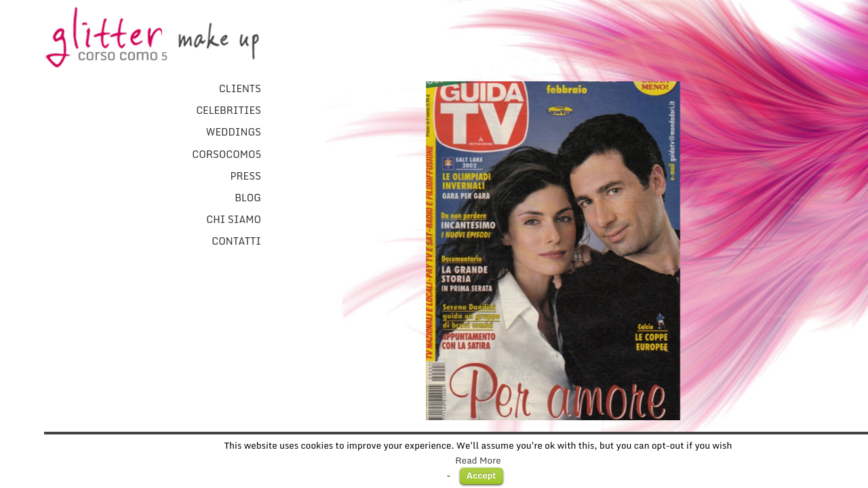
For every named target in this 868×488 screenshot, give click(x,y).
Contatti (236, 241)
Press (246, 176)
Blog (248, 198)
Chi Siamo (234, 220)
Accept (481, 475)
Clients (240, 89)
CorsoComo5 (226, 155)
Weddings (233, 132)
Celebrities (229, 110)
